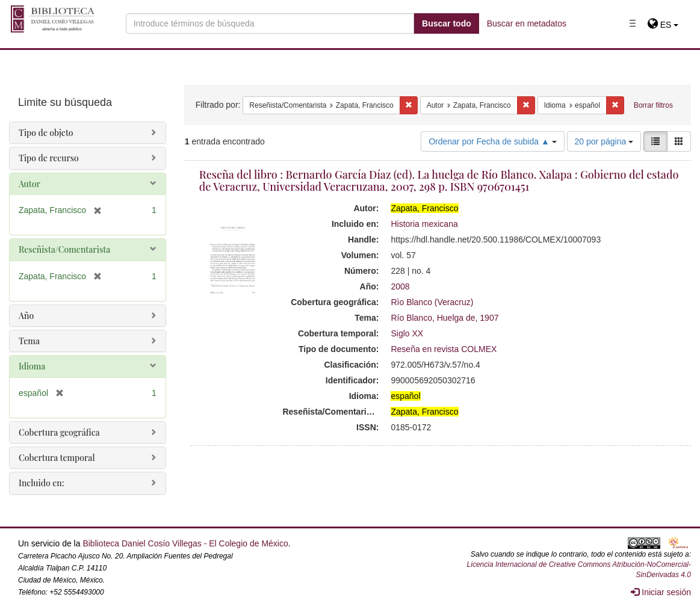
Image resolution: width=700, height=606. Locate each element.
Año (26, 316)
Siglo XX (407, 333)
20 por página (604, 141)
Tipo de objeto (46, 133)
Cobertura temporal (57, 458)
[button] (663, 25)
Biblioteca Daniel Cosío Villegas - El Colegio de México (185, 543)
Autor (29, 184)
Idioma (32, 366)
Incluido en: (41, 483)
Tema (29, 341)
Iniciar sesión (661, 592)
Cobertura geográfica (59, 432)
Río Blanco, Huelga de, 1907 (444, 318)
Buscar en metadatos (527, 23)
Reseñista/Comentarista (64, 249)
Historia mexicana (424, 224)
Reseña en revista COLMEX (444, 349)
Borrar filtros (653, 105)
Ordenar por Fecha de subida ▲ (493, 141)
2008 (400, 286)
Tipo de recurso (49, 158)
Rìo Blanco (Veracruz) (432, 302)
